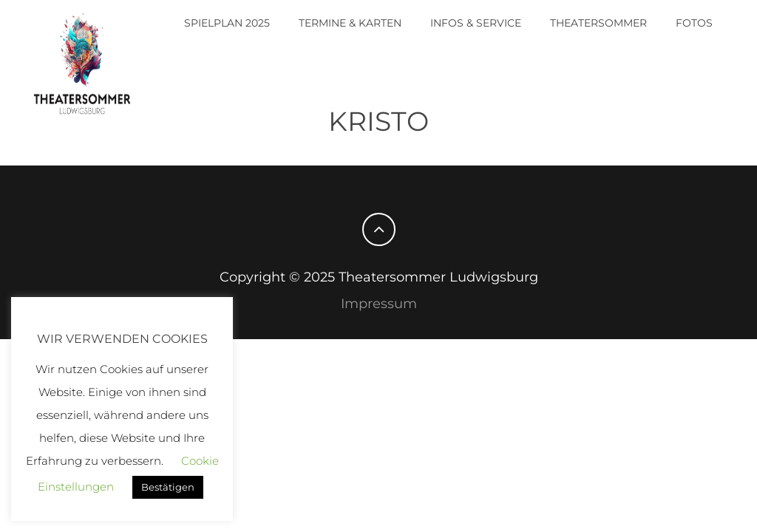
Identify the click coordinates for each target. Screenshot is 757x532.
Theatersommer (598, 23)
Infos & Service (476, 23)
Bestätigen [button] (168, 487)
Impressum (379, 304)
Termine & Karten (350, 23)
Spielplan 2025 (227, 23)
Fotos (694, 23)
